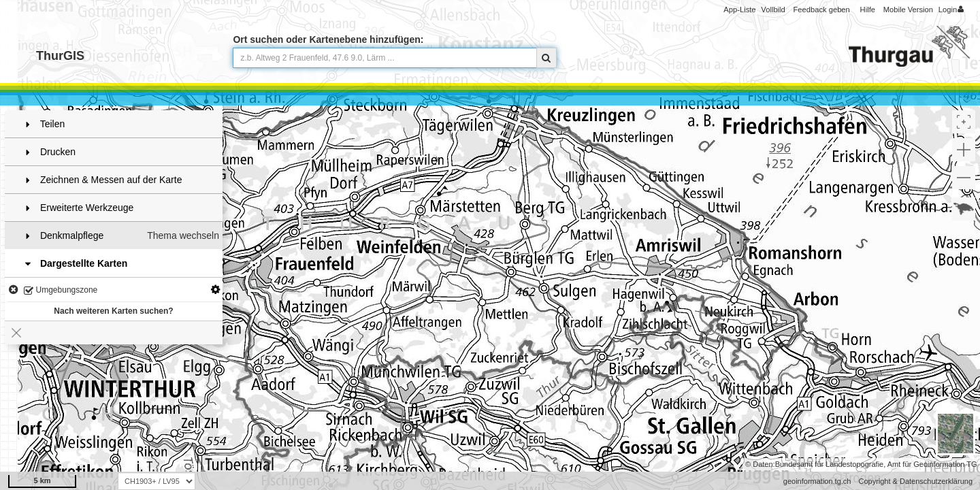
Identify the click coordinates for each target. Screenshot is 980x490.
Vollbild (773, 10)
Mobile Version (908, 10)
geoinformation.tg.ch (817, 481)
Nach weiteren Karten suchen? (113, 311)
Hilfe (868, 10)
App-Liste (739, 10)
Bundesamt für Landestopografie (830, 464)
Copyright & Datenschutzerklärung (915, 481)
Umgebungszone (61, 291)
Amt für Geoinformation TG (932, 464)
